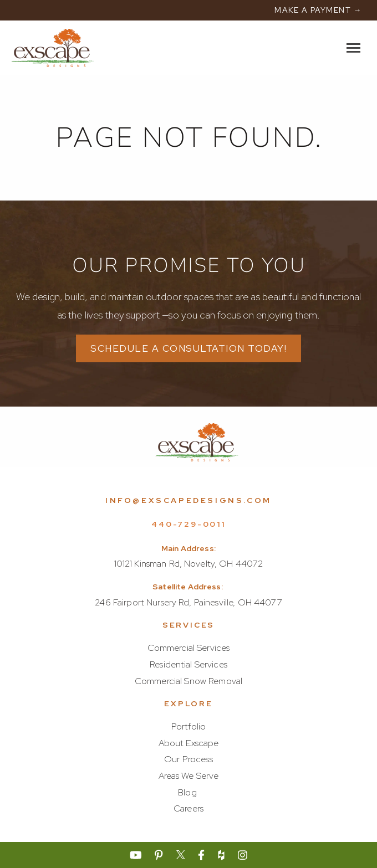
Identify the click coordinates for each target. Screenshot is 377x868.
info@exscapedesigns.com (188, 500)
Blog (187, 792)
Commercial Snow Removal (188, 681)
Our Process (188, 759)
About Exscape (189, 743)
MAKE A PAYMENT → (318, 10)
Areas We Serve (189, 776)
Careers (188, 808)
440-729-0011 (188, 524)
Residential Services (188, 664)
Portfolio (188, 726)
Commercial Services (189, 648)
